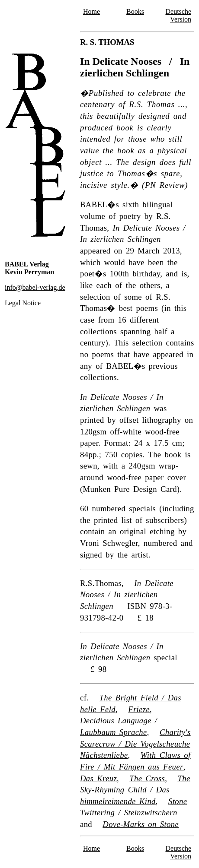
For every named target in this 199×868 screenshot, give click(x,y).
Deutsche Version (178, 15)
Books (135, 11)
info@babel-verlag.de (35, 287)
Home (91, 11)
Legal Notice (23, 303)
